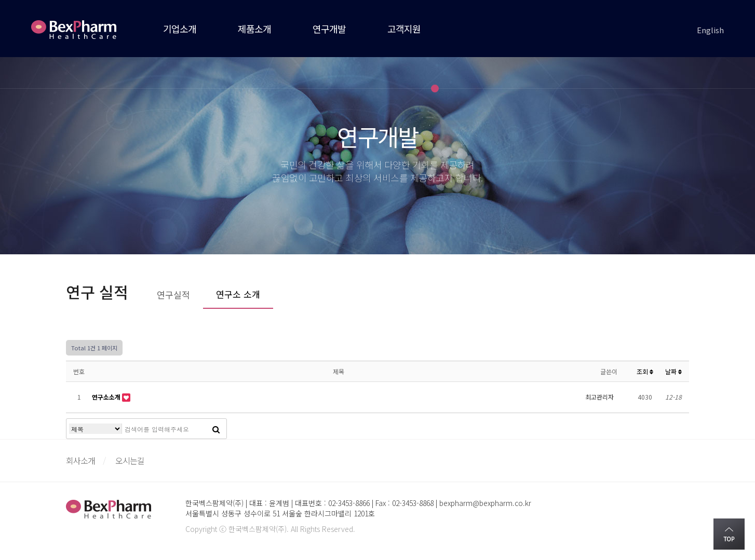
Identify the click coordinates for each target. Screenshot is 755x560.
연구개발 (329, 29)
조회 (645, 371)
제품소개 (254, 29)
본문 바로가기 (0, 0)
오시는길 (130, 460)
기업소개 (180, 29)
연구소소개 (107, 397)
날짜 (673, 371)
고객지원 (404, 29)
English (710, 30)
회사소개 (80, 460)
